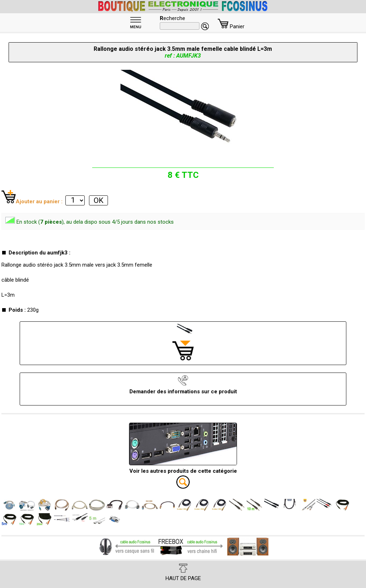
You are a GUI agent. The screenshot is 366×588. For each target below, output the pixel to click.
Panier (231, 26)
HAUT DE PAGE (183, 573)
